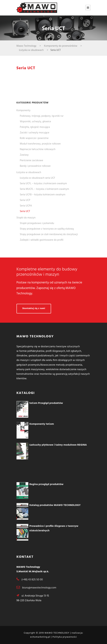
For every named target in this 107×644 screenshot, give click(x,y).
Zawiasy (24, 155)
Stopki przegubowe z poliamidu (37, 223)
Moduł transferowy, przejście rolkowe (40, 144)
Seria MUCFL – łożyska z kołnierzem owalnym (44, 189)
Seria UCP (25, 200)
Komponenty (24, 110)
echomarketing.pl (40, 637)
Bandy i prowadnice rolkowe (35, 166)
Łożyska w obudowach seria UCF (38, 178)
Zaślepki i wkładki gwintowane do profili (42, 240)
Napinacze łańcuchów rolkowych (38, 149)
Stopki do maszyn (26, 218)
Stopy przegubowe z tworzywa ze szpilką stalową (47, 229)
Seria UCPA (26, 206)
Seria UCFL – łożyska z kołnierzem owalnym (43, 184)
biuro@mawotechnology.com (39, 588)
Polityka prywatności (65, 637)
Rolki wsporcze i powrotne (34, 138)
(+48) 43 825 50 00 (32, 580)
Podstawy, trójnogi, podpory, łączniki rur (42, 116)
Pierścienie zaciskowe (32, 160)
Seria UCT (25, 211)
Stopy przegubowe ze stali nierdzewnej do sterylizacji (49, 234)
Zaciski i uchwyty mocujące (35, 133)
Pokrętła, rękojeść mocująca (35, 127)
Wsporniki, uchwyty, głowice (35, 122)
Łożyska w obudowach (29, 172)
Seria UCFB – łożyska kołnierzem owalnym (43, 195)
